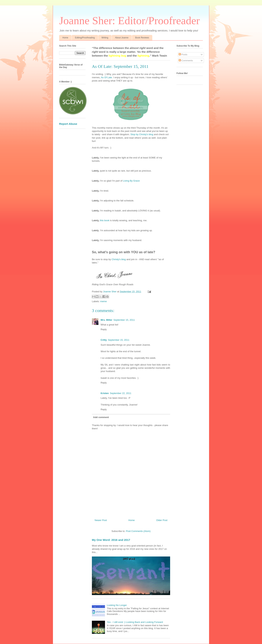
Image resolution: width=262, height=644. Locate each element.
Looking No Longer (117, 605)
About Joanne (122, 38)
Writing (105, 38)
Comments (186, 60)
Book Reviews (142, 38)
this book (105, 220)
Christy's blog (119, 259)
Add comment (101, 417)
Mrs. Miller (106, 320)
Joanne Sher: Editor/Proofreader (129, 21)
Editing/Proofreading (85, 38)
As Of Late (106, 77)
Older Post (162, 520)
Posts (183, 54)
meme (104, 301)
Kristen (105, 393)
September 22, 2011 (121, 393)
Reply (104, 329)
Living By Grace (131, 181)
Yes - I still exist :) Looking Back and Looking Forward (135, 622)
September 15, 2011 (124, 320)
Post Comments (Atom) (138, 531)
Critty (104, 340)
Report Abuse (68, 124)
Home (65, 38)
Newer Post (101, 520)
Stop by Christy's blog (142, 134)
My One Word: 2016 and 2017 (111, 540)
